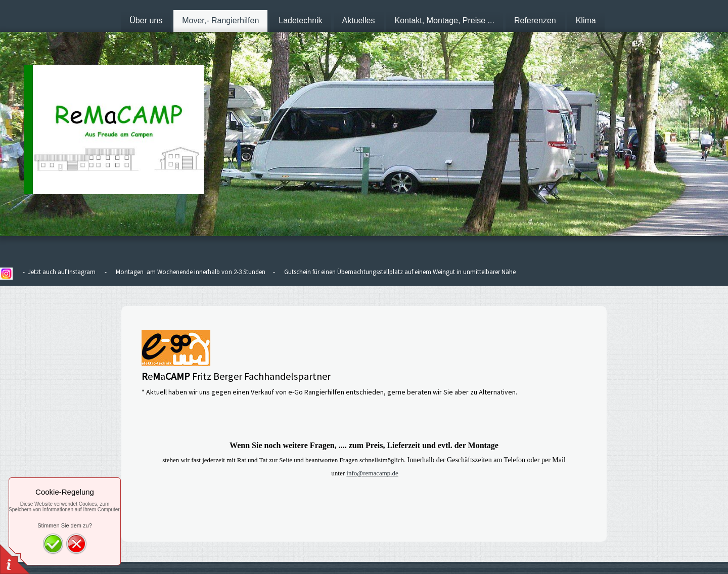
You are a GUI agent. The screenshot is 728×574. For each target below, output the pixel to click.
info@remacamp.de (372, 473)
